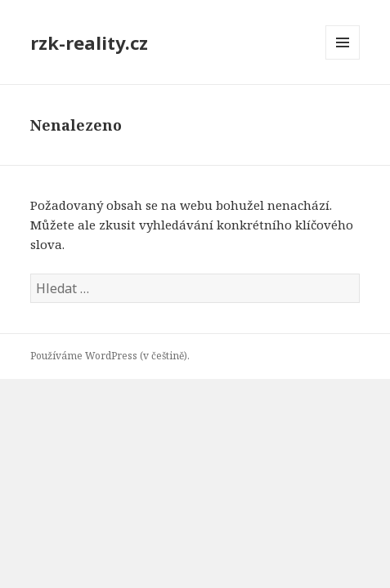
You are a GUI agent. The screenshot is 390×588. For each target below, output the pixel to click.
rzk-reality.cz (89, 42)
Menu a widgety (343, 59)
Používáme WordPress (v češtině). (110, 356)
